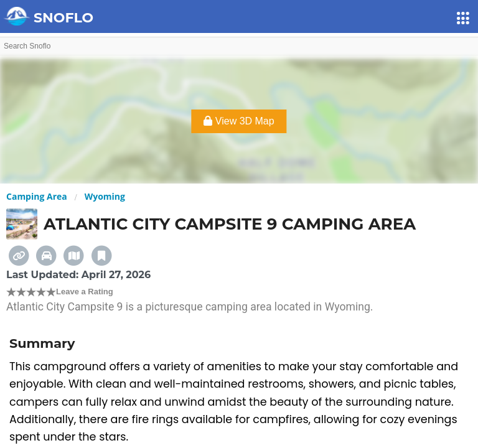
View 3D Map (239, 121)
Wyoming (105, 196)
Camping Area (37, 196)
